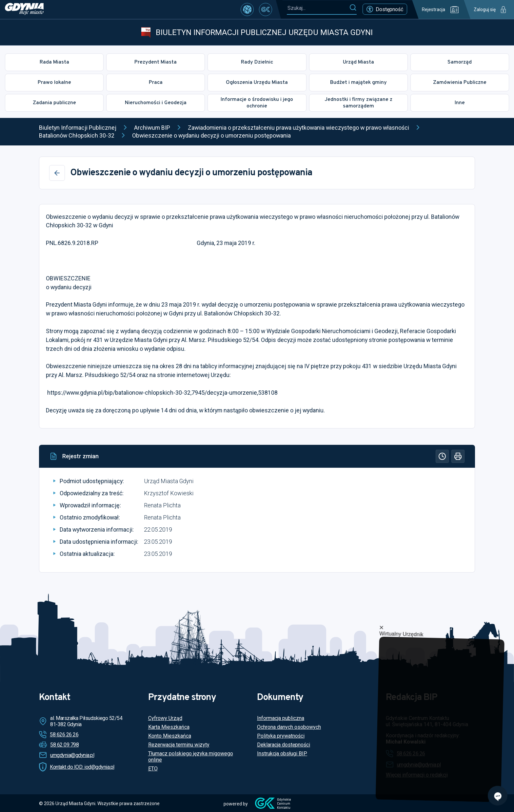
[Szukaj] (353, 8)
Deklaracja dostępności (284, 745)
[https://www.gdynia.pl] (24, 9)
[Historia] (442, 456)
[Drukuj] (458, 456)
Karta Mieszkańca (169, 727)
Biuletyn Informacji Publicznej (78, 128)
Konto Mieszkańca (170, 736)
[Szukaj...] (318, 8)
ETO (153, 769)
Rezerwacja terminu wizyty (179, 745)
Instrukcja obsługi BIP (282, 754)
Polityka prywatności (281, 736)
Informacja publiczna (281, 718)
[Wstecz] (57, 173)
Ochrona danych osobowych (289, 727)
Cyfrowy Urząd (165, 718)
